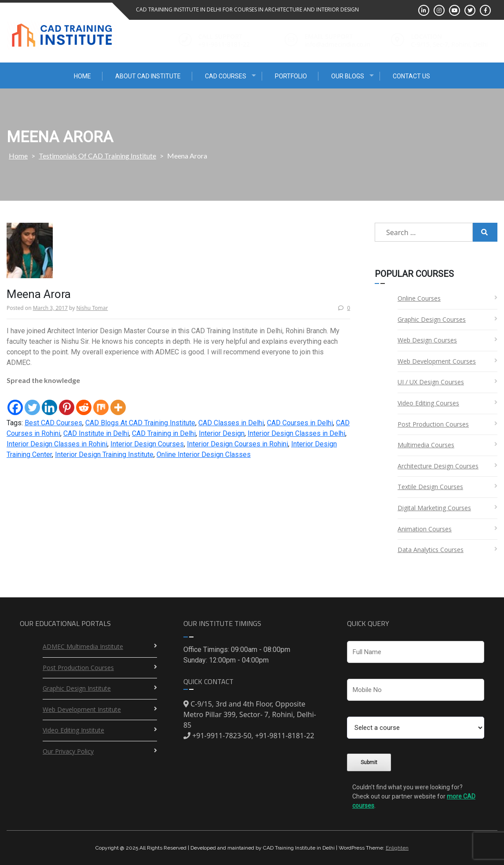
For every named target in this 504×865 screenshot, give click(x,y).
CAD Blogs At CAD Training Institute (140, 423)
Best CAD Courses (53, 423)
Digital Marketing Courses (434, 508)
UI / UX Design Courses (431, 382)
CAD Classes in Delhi (231, 423)
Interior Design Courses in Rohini (237, 444)
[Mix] (101, 401)
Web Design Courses (427, 340)
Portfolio (291, 76)
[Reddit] (84, 401)
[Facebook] (15, 401)
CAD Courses (226, 76)
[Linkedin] (49, 401)
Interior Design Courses (147, 444)
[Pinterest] (67, 401)
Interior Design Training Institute (104, 455)
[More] (118, 401)
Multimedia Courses (426, 445)
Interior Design (222, 433)
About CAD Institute (148, 76)
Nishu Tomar (92, 308)
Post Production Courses (433, 424)
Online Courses (419, 298)
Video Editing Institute (73, 730)
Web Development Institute (82, 709)
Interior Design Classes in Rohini (57, 444)
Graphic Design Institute (77, 688)
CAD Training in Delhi (164, 433)
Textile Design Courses (430, 487)
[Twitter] (32, 401)
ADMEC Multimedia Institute (83, 646)
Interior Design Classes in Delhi (296, 433)
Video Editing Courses (428, 403)
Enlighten (397, 848)
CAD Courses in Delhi (300, 423)
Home (82, 76)
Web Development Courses (437, 361)
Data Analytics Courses (431, 550)
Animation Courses (425, 529)
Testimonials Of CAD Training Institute (97, 156)
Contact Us (411, 76)
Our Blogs (348, 76)
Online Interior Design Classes (204, 455)
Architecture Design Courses (438, 466)
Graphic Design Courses (432, 319)
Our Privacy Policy (68, 751)
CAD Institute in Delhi (96, 433)
